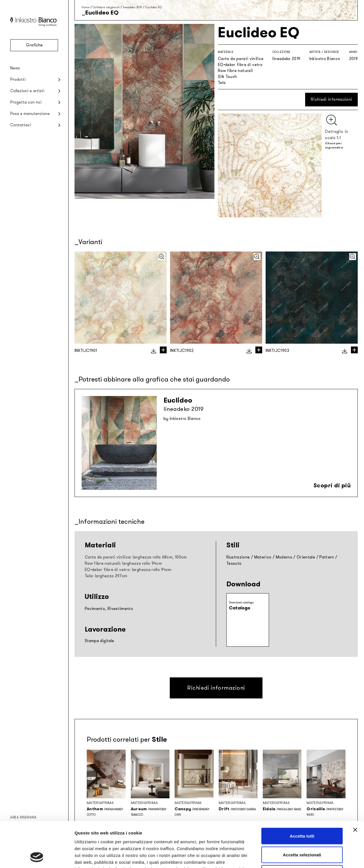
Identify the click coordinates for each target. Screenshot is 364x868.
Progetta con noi (26, 102)
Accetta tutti (302, 793)
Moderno (284, 557)
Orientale (306, 557)
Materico (263, 557)
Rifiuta (302, 831)
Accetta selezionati (302, 812)
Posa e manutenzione (30, 114)
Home (85, 7)
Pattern (327, 557)
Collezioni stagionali (106, 7)
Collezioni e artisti (27, 91)
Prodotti (18, 80)
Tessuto (234, 563)
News (15, 68)
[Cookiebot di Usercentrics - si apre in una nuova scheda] (37, 857)
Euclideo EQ (154, 7)
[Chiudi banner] (355, 787)
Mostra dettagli (299, 857)
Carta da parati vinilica (241, 59)
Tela (222, 83)
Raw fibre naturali (235, 71)
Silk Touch (227, 77)
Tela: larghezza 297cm (106, 576)
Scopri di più (332, 485)
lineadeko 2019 (133, 7)
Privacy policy (90, 833)
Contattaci (21, 125)
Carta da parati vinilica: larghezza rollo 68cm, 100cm (136, 557)
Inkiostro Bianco (325, 59)
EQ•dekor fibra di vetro (240, 65)
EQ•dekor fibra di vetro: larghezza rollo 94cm (128, 570)
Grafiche (34, 45)
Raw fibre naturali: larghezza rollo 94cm (123, 563)
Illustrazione (238, 557)
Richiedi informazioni (331, 99)
